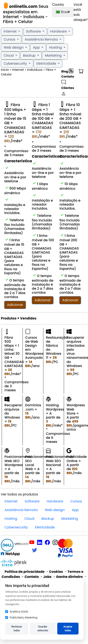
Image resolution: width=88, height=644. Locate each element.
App (37, 47)
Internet (11, 31)
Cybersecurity (16, 63)
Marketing (54, 55)
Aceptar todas (68, 629)
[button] (81, 71)
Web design (14, 47)
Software (34, 31)
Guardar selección (43, 629)
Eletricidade (47, 63)
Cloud (9, 55)
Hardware (59, 31)
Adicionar (15, 305)
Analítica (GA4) (17, 612)
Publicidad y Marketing (21, 617)
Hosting (56, 47)
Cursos (10, 39)
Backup (30, 55)
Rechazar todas (17, 629)
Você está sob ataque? (79, 12)
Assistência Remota (42, 39)
